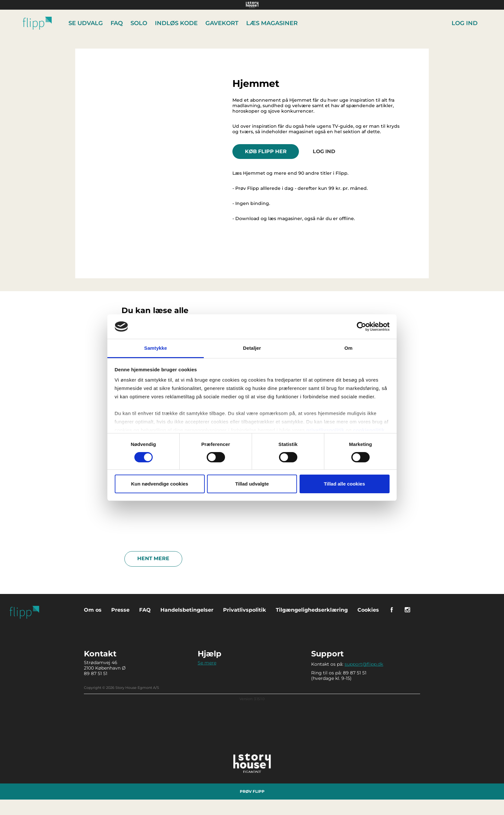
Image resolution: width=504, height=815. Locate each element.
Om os (93, 609)
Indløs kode (177, 23)
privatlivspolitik (325, 430)
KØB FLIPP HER (267, 151)
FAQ (117, 23)
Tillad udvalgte (252, 484)
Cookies (368, 609)
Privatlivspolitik (245, 609)
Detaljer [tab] (252, 348)
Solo (139, 23)
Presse (120, 609)
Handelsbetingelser (187, 609)
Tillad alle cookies (344, 484)
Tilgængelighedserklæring (312, 609)
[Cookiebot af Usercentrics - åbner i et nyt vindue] (361, 327)
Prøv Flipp (252, 791)
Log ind (465, 23)
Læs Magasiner (273, 23)
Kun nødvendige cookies (160, 484)
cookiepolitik (369, 430)
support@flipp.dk (364, 663)
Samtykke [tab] (156, 348)
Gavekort (223, 23)
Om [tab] (348, 348)
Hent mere (153, 558)
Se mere (207, 662)
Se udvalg (86, 23)
